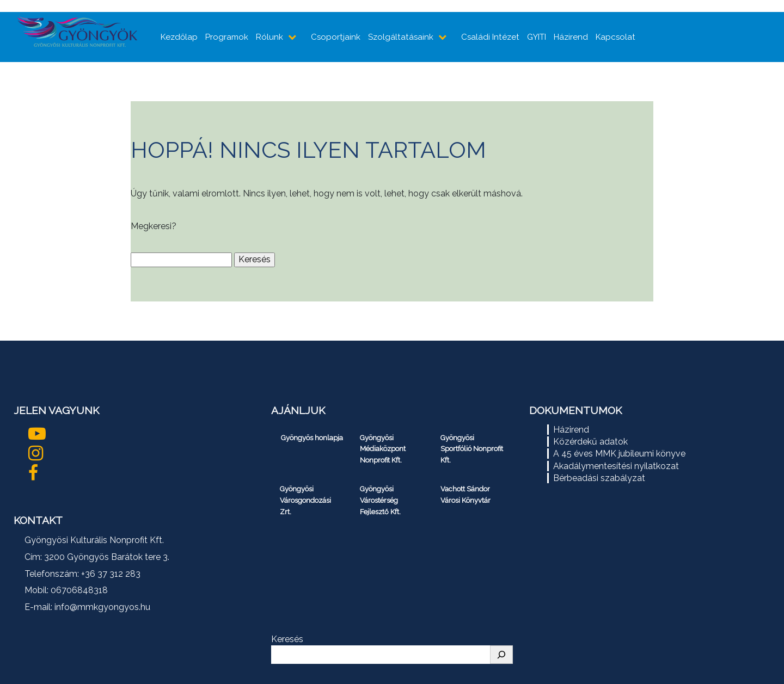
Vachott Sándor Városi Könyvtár (465, 495)
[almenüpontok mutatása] (293, 37)
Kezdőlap (179, 37)
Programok (227, 37)
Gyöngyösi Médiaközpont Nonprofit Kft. (383, 449)
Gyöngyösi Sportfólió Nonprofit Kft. (472, 449)
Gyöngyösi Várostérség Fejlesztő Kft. (380, 500)
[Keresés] (501, 655)
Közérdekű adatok (590, 442)
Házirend (571, 37)
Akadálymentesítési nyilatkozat (616, 466)
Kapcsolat (615, 37)
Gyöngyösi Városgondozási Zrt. (305, 500)
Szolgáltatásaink (401, 37)
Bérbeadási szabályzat (599, 478)
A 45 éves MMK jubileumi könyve (619, 454)
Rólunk (269, 37)
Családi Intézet (490, 37)
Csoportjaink (336, 37)
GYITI (537, 37)
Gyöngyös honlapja (312, 438)
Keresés (287, 639)
